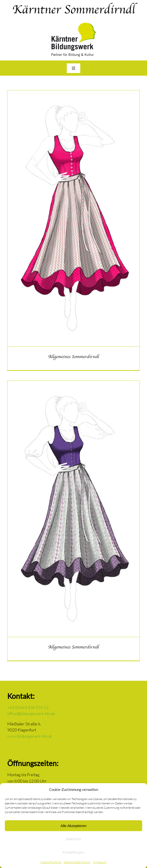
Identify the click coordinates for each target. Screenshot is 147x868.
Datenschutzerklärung (77, 862)
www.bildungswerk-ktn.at (30, 736)
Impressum (100, 862)
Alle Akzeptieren (73, 826)
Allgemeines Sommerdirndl (74, 357)
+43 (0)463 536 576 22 (28, 707)
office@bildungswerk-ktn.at (31, 713)
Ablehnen (73, 839)
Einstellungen (73, 852)
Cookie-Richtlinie (51, 862)
